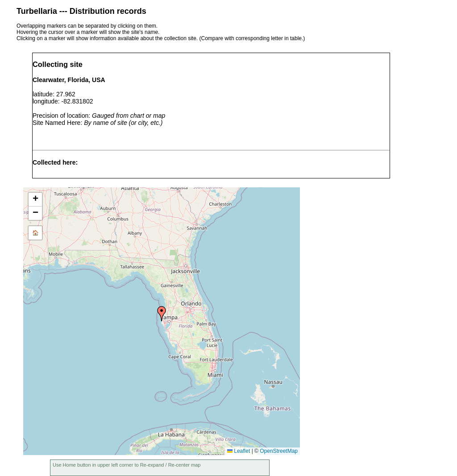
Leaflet (239, 451)
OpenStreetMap (279, 451)
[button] (162, 314)
